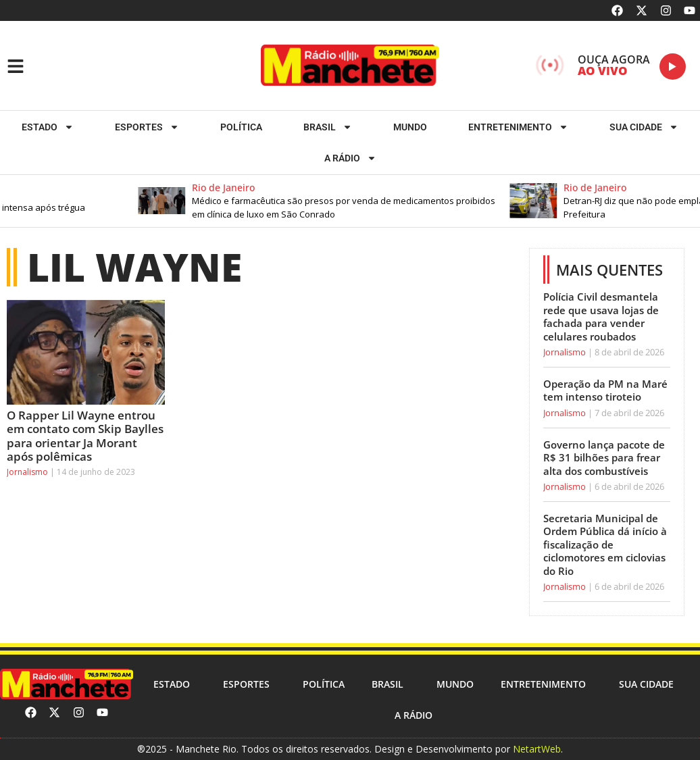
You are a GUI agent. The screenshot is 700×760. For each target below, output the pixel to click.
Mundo (410, 127)
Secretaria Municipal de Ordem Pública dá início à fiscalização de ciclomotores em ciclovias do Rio (605, 544)
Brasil (328, 127)
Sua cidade (644, 127)
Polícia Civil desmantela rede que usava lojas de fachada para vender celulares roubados (601, 316)
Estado (48, 127)
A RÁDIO (350, 158)
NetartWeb (537, 749)
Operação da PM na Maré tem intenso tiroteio (605, 390)
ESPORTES (147, 127)
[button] (336, 201)
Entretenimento (518, 127)
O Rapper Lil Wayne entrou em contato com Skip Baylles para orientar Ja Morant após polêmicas (85, 436)
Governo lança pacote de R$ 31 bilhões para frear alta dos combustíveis (604, 458)
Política (241, 127)
